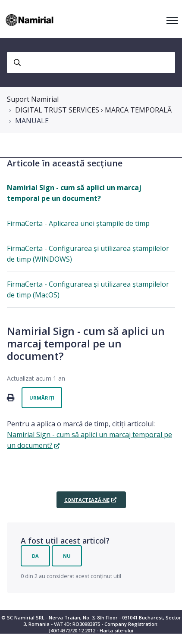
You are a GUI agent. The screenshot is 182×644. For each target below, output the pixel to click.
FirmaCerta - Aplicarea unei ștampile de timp (78, 223)
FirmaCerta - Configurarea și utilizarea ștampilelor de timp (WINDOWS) (88, 254)
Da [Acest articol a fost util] (35, 556)
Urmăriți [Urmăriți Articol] (42, 398)
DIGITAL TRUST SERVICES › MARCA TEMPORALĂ (93, 110)
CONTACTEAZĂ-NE (87, 500)
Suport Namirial (33, 99)
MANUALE (32, 121)
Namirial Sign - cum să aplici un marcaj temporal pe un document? (74, 193)
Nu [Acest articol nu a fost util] (67, 556)
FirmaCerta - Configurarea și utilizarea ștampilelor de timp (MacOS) (88, 289)
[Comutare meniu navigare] (172, 20)
